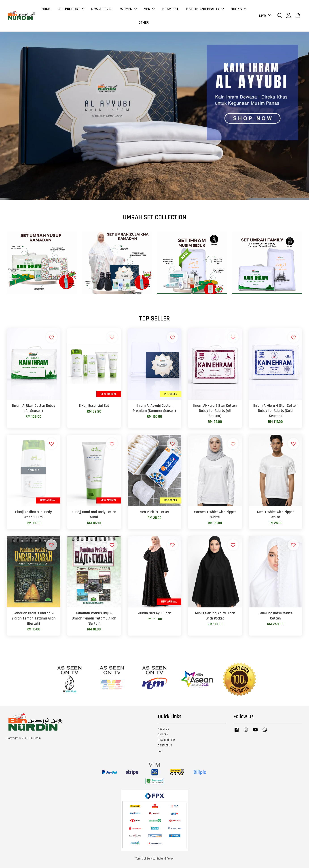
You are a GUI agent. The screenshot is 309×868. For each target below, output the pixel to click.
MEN (149, 9)
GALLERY (163, 734)
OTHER (144, 22)
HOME (46, 9)
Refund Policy (165, 859)
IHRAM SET (170, 9)
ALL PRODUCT (71, 9)
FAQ (160, 751)
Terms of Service (145, 859)
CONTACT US (165, 746)
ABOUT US (163, 729)
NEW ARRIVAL (102, 9)
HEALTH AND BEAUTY (205, 9)
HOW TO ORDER (166, 740)
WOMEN (129, 9)
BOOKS (239, 9)
